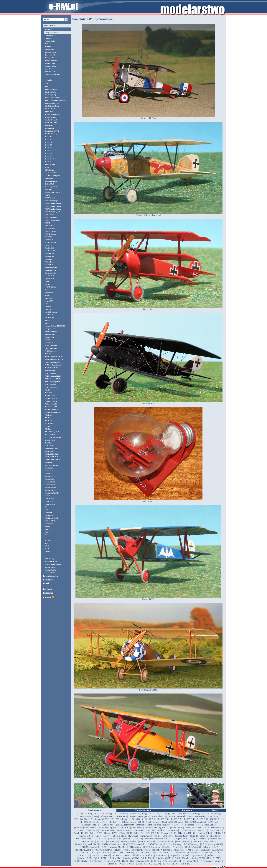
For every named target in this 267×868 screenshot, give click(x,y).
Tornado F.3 (49, 513)
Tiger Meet (49, 69)
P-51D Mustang (50, 384)
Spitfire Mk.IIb (50, 485)
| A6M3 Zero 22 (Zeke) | (159, 814)
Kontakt (49, 598)
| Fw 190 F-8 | (153, 833)
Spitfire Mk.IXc (50, 487)
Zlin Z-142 (48, 552)
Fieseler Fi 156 (50, 251)
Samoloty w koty (51, 66)
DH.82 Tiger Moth (51, 187)
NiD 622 (48, 340)
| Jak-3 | (97, 836)
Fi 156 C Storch (50, 242)
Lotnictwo (48, 580)
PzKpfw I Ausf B (51, 401)
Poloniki (48, 47)
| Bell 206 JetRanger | (120, 819)
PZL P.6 (48, 426)
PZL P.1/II (48, 415)
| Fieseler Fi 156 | (80, 833)
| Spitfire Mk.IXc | (165, 858)
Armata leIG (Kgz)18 (52, 114)
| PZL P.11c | (204, 850)
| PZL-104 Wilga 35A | (107, 853)
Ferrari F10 (49, 240)
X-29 (46, 543)
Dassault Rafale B (51, 181)
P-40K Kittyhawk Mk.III (54, 357)
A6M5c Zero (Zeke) (52, 106)
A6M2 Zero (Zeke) (51, 89)
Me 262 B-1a (49, 318)
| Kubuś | (157, 836)
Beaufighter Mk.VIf (52, 131)
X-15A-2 (48, 540)
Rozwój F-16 (49, 58)
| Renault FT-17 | (166, 853)
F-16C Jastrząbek (51, 217)
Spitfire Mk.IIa (50, 482)
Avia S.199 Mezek (51, 120)
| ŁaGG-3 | (215, 836)
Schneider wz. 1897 (52, 448)
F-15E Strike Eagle (51, 201)
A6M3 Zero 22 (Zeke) (52, 98)
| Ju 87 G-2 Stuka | (119, 836)
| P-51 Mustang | (175, 844)
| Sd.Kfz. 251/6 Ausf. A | (142, 855)
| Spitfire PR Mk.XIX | (200, 858)
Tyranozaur (49, 524)
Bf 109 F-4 (48, 148)
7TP (46, 84)
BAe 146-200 (49, 128)
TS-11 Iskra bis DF (51, 518)
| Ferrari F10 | (173, 830)
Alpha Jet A (49, 112)
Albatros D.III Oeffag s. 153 (148, 214)
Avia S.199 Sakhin (51, 123)
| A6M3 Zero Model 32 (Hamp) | (185, 814)
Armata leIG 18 (50, 117)
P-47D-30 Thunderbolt (53, 365)
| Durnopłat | (142, 825)
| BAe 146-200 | (81, 819)
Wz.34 (47, 532)
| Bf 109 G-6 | (85, 822)
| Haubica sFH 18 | (186, 833)
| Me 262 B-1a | (115, 839)
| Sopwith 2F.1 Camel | (180, 855)
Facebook (48, 589)
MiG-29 (47, 323)
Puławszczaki (50, 49)
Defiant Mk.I (49, 184)
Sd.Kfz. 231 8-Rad (51, 457)
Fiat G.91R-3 (49, 248)
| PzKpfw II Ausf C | (103, 850)
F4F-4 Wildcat (50, 229)
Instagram (48, 593)
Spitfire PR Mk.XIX (52, 493)
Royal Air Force (50, 52)
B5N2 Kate (49, 125)
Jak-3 (47, 281)
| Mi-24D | (128, 839)
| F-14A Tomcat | (188, 825)
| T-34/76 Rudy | (81, 861)
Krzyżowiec (49, 293)
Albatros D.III (50, 109)
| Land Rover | (168, 836)
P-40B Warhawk (51, 351)
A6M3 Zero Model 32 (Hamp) (55, 100)
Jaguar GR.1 (49, 279)
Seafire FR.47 (50, 462)
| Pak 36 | (167, 847)
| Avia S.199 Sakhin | (197, 816)
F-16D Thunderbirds (52, 220)
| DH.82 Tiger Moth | (126, 825)
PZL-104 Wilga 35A (52, 432)
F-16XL (47, 223)
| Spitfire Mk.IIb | (147, 858)
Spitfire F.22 (49, 468)
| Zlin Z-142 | (185, 864)
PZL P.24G (49, 423)
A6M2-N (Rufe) (50, 92)
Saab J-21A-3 (50, 446)
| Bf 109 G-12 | (203, 819)
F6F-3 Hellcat (50, 237)
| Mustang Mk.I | (216, 839)
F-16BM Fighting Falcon (53, 212)
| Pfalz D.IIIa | (178, 847)
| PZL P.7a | (91, 853)
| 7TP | (80, 814)
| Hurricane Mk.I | (204, 833)
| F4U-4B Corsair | (142, 830)
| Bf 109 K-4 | (115, 822)
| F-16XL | (80, 830)
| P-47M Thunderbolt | (156, 844)
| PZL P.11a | (192, 850)
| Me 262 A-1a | (100, 839)
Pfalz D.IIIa (49, 393)
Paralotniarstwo (51, 576)
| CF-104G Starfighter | (195, 822)
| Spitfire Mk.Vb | (182, 858)
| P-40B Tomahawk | (147, 841)
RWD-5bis (48, 443)
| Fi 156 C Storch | (188, 830)
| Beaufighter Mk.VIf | (99, 819)
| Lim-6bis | (204, 836)
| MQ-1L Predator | (199, 839)
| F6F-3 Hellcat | (158, 830)
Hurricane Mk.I (50, 273)
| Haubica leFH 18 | (168, 833)
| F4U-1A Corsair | (124, 830)
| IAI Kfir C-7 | (219, 833)
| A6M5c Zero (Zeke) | (89, 816)
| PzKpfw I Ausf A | (211, 847)
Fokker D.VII (50, 254)
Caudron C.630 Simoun (53, 173)
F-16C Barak (49, 215)
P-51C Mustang (50, 373)
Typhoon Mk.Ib (50, 521)
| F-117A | (175, 825)
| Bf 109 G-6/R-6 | (100, 822)
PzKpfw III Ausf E (51, 409)
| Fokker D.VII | (96, 833)
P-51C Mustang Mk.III (53, 376)
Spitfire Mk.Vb (50, 490)
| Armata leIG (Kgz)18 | (139, 816)
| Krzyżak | (133, 836)
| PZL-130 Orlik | (126, 853)
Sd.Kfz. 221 (49, 451)
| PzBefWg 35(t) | (193, 847)
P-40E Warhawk (51, 354)
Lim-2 (47, 304)
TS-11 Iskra (49, 515)
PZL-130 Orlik (50, 435)
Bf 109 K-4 (49, 162)
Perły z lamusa (50, 44)
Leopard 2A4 (49, 301)
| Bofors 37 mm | (130, 822)
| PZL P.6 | (80, 853)
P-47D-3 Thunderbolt (52, 362)
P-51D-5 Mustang (51, 387)
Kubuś (47, 295)
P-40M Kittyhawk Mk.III (54, 359)
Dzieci (46, 583)
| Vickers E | (219, 861)
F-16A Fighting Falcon (53, 203)
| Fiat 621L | (202, 830)
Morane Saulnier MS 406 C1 (55, 326)
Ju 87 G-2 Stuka (50, 287)
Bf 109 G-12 (49, 151)
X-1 (46, 538)
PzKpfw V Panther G (52, 412)
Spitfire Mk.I (49, 479)
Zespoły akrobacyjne (52, 74)
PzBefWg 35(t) (50, 396)
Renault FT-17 (50, 440)
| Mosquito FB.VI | (181, 839)
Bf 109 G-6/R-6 (50, 159)
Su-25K (47, 496)
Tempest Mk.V (50, 504)
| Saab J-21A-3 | (194, 853)
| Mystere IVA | (88, 841)
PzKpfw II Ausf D (51, 407)
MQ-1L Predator (51, 332)
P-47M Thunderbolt (52, 368)
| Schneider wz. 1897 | (212, 853)
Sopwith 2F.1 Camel (52, 465)
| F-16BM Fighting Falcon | (157, 828)
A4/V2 (47, 87)
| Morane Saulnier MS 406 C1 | (158, 839)
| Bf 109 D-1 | (150, 819)
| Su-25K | (216, 858)
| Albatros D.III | (107, 816)
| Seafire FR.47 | (161, 855)
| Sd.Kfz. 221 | (84, 855)
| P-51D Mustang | (134, 847)
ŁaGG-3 (48, 309)
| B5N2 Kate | (213, 816)
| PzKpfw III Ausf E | (142, 850)
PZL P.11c (48, 421)
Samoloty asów (50, 63)
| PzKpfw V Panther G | (163, 850)
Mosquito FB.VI (51, 329)
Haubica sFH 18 (50, 270)
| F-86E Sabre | (92, 830)
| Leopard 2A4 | (182, 836)
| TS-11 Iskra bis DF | (173, 861)
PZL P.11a (48, 418)
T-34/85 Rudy (50, 501)
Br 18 (47, 167)
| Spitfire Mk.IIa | (131, 858)
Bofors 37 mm (50, 164)
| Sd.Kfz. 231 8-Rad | (121, 855)
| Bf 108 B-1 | (137, 819)
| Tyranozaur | (206, 861)
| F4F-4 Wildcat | (107, 830)
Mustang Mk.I (50, 334)
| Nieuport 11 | (113, 841)
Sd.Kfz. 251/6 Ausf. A (52, 460)
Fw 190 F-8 (49, 265)
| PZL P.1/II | (180, 850)
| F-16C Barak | (177, 828)
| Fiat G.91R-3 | (216, 830)
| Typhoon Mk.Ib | (191, 861)
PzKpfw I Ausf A (51, 398)
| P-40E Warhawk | (183, 841)
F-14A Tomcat (50, 198)
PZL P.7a (48, 429)
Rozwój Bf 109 (50, 55)
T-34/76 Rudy (50, 499)
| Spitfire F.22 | (198, 855)
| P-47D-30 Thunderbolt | (134, 844)
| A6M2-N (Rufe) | (121, 814)
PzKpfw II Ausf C (51, 404)
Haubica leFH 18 (51, 267)
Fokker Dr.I (49, 259)
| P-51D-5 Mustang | (152, 847)
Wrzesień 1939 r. (51, 72)
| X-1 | (139, 864)
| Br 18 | (142, 822)
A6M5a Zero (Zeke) (52, 103)
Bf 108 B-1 (48, 137)
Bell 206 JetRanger (51, 134)
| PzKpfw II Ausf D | (122, 850)
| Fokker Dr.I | (126, 833)
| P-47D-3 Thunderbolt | (111, 844)
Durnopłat (48, 190)
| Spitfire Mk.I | (115, 858)
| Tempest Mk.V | (112, 861)
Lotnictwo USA (50, 35)
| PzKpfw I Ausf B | (84, 850)
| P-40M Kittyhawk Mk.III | (88, 844)
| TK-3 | (124, 861)
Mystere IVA (49, 337)
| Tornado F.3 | (142, 861)
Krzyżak (48, 290)
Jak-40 (47, 284)
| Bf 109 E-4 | (163, 819)
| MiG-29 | (138, 839)
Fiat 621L (48, 245)
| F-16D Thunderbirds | (214, 828)
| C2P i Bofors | (153, 822)
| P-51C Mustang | (191, 844)
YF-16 (47, 546)
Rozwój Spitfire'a (51, 61)
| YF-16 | (166, 864)
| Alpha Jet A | (122, 816)
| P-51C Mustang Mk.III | (211, 844)
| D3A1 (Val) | (213, 822)
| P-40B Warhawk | (166, 841)
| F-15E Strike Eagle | (206, 825)
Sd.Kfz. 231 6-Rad (51, 454)
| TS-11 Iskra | (156, 861)
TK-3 (47, 507)
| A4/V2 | (88, 814)
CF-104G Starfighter (52, 176)
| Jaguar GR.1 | (86, 836)
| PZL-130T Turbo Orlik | (146, 853)
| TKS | (132, 861)
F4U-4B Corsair (50, 234)
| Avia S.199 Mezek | (177, 816)
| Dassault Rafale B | (92, 825)
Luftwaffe (48, 38)
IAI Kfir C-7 (49, 276)
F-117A (47, 195)
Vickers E (48, 526)
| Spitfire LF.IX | (213, 855)
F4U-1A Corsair (50, 231)
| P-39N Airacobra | (128, 841)
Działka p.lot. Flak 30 (52, 192)
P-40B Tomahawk (51, 348)
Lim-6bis (48, 306)
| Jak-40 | (106, 836)
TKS (46, 510)
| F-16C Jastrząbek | (194, 828)
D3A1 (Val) (49, 178)
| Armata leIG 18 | (159, 816)
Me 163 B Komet (51, 312)
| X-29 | (157, 864)
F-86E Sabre (49, 226)
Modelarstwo (49, 26)
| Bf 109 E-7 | (176, 819)
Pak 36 (47, 390)
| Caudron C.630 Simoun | (173, 822)
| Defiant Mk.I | (108, 825)
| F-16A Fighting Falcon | (85, 828)
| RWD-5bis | (180, 853)
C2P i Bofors (49, 170)
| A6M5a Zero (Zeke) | (211, 814)
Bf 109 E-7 (48, 145)
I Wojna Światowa (51, 33)
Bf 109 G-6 (49, 156)
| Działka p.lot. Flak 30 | (159, 825)
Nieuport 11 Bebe (148, 117)
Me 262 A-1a (49, 315)
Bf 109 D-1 (48, 139)
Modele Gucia (50, 41)
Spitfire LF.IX (50, 471)
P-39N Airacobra (51, 345)
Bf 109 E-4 (48, 142)
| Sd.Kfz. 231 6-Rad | (101, 855)
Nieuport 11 (49, 343)
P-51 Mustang (50, 371)
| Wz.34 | (122, 864)
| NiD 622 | (100, 841)
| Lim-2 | (194, 836)
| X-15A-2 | (148, 864)
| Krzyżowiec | (145, 836)
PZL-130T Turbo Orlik (53, 437)
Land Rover (49, 298)
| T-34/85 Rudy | (96, 861)
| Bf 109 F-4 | (189, 819)
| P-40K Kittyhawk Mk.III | (205, 841)
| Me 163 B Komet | (84, 839)
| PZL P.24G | (217, 850)
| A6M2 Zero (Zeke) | (102, 814)
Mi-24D (47, 320)
